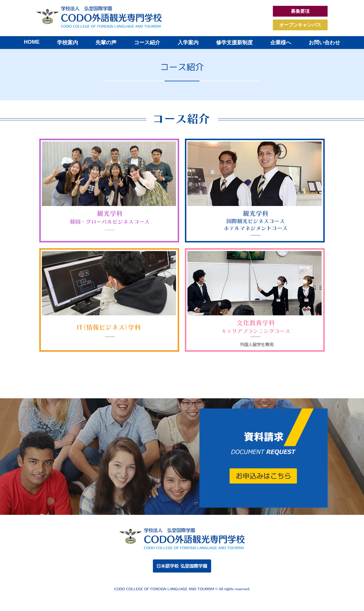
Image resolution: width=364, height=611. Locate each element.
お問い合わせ (324, 43)
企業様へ (281, 43)
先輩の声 (106, 43)
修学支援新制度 (234, 43)
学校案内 (68, 43)
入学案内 (188, 43)
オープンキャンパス (300, 25)
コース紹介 (147, 43)
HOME (32, 42)
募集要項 (300, 11)
